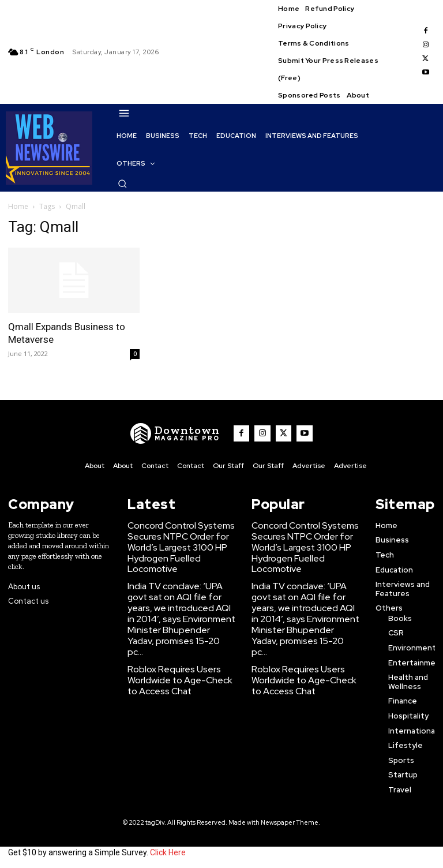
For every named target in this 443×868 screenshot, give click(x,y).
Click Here (168, 850)
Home (18, 206)
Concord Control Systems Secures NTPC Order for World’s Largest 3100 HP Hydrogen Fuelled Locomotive (181, 537)
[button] (122, 184)
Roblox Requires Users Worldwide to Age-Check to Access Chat (177, 637)
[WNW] (183, 433)
